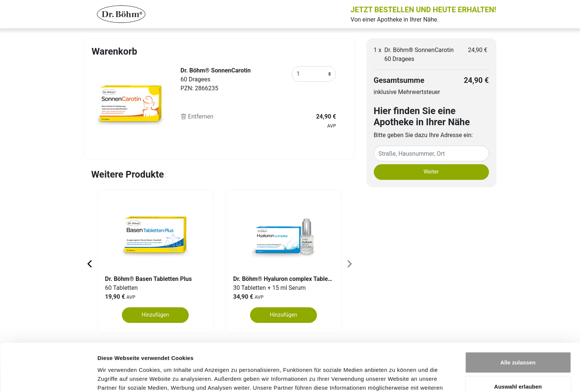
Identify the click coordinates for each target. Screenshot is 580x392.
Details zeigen (395, 377)
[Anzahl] (314, 74)
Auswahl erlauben (518, 344)
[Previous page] (90, 263)
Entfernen (197, 116)
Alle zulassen (518, 319)
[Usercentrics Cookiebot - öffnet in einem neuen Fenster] (48, 378)
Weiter (431, 172)
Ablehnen (518, 368)
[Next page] (349, 263)
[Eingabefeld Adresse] (431, 153)
